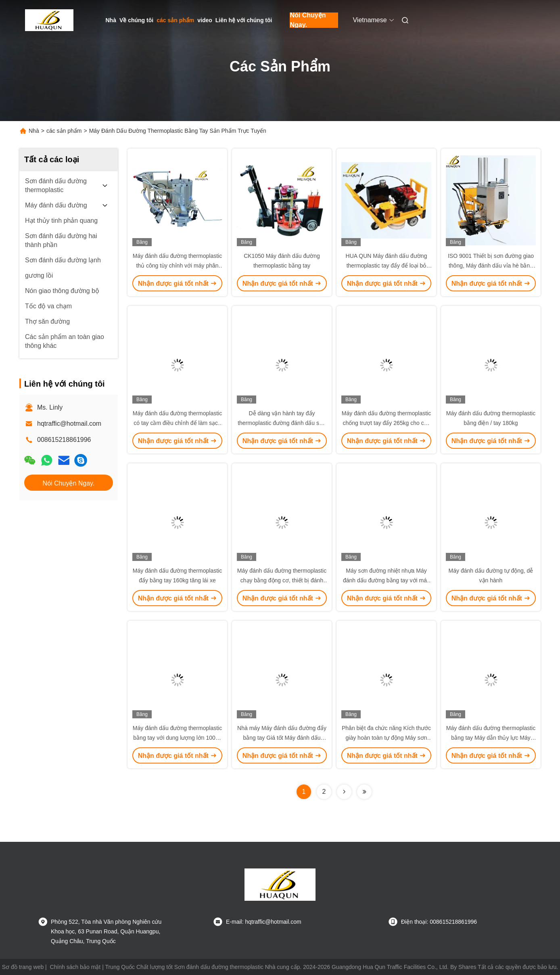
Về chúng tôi (136, 20)
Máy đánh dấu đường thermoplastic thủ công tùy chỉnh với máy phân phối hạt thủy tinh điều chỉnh (177, 266)
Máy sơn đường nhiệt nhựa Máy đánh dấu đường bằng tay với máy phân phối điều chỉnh (386, 580)
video (205, 20)
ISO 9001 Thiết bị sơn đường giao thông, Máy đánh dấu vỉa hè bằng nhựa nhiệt (491, 266)
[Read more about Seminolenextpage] (344, 792)
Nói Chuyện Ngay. (308, 20)
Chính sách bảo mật (75, 967)
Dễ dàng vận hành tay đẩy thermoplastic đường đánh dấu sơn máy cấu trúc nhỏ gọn (282, 423)
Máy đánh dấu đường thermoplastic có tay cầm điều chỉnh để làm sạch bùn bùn (177, 423)
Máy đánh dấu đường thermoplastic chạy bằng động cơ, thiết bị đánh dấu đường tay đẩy (282, 580)
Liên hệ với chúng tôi (244, 20)
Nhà (111, 20)
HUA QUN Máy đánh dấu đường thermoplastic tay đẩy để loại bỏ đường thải (387, 266)
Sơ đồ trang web (23, 967)
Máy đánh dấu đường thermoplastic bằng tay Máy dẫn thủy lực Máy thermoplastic (491, 738)
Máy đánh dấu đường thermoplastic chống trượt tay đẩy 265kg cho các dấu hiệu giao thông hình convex (386, 423)
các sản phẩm (175, 20)
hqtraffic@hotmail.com (69, 424)
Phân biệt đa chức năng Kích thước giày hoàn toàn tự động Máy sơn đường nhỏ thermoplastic (386, 738)
